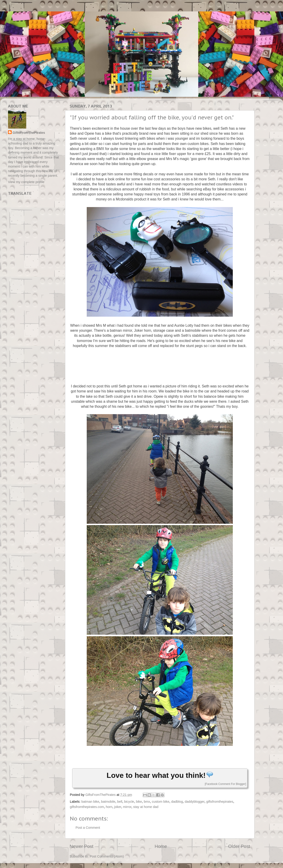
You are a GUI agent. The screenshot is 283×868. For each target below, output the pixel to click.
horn (109, 807)
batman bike (90, 802)
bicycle (129, 802)
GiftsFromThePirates (29, 133)
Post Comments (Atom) (107, 856)
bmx (147, 802)
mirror (127, 807)
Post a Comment (88, 828)
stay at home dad (146, 807)
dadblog (177, 802)
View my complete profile (26, 182)
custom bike (161, 802)
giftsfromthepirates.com (87, 807)
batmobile (108, 802)
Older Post (239, 846)
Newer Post (81, 846)
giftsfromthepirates (220, 802)
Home (161, 846)
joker (118, 807)
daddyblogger (194, 802)
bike (139, 802)
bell (120, 802)
